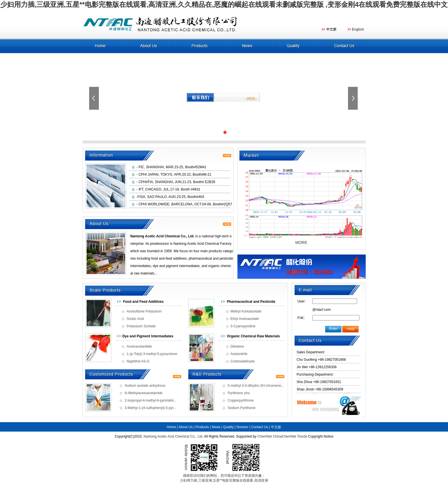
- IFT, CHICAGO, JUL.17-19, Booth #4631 (168, 189)
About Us (186, 427)
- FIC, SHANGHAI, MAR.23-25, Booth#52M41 (172, 167)
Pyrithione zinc (239, 393)
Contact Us (260, 427)
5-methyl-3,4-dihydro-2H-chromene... (256, 386)
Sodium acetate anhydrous (145, 386)
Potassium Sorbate (141, 326)
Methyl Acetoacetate (246, 311)
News (216, 427)
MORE (301, 242)
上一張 (95, 98)
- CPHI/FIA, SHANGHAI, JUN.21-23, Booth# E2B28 (176, 182)
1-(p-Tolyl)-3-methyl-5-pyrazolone (152, 354)
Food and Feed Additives (143, 302)
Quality (228, 427)
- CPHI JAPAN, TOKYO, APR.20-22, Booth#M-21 (174, 175)
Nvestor (242, 427)
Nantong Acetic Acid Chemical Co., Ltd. (174, 436)
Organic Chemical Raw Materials (253, 336)
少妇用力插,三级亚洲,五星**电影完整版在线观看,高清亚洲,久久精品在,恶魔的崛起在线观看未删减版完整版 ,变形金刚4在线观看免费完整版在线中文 (224, 4)
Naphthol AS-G (138, 361)
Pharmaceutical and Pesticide (251, 302)
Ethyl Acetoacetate (245, 319)
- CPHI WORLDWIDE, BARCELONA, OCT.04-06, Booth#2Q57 (184, 204)
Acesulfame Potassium (144, 311)
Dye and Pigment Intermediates (148, 336)
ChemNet (265, 436)
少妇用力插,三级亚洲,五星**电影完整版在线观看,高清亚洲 (224, 480)
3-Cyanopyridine (243, 326)
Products (202, 427)
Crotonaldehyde (243, 361)
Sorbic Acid (135, 319)
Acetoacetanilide (139, 346)
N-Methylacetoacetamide (144, 393)
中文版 (276, 427)
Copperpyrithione (241, 400)
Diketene (237, 346)
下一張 (353, 98)
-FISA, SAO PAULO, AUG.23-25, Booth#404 (170, 197)
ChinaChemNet (285, 436)
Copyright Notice (321, 436)
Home (171, 427)
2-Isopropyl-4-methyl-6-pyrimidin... (151, 400)
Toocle (302, 436)
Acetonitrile (239, 354)
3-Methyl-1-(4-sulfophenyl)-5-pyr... (150, 408)
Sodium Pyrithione (242, 408)
